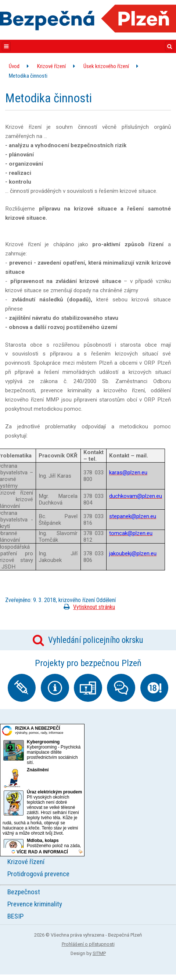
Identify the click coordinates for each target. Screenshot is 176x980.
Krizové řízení (51, 66)
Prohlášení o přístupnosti (88, 944)
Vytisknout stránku (88, 607)
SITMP (99, 953)
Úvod (14, 66)
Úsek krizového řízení (106, 66)
